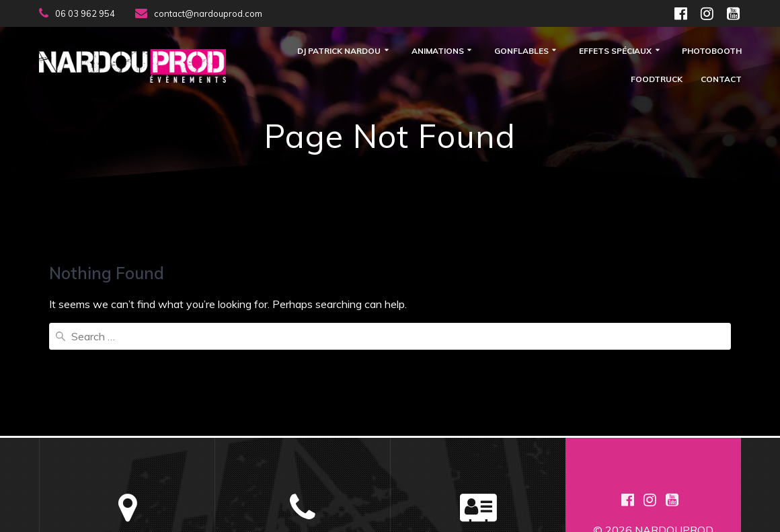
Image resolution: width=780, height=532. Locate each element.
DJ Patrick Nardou (339, 51)
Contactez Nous (478, 439)
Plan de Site (478, 471)
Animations (438, 51)
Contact (721, 80)
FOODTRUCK (657, 80)
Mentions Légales (478, 455)
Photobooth (712, 51)
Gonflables (521, 51)
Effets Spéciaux (615, 51)
